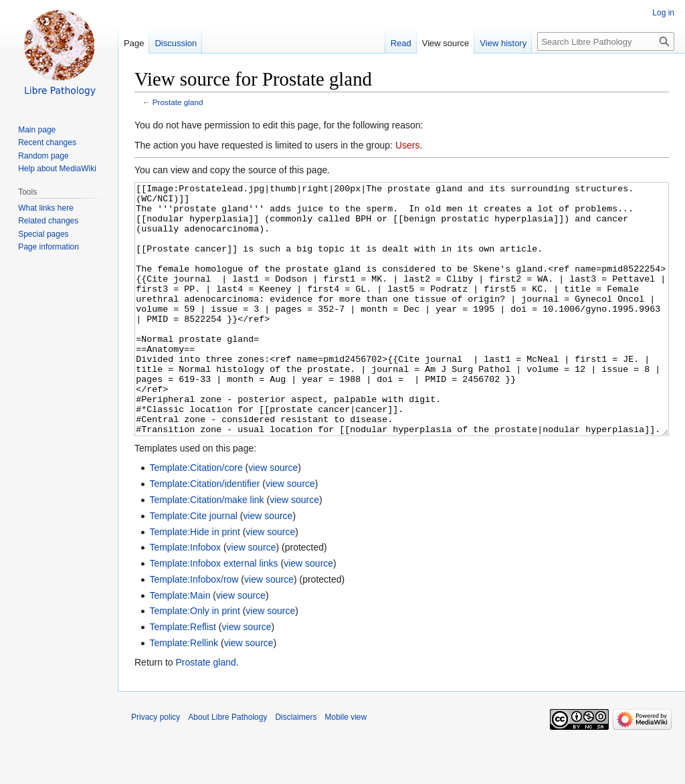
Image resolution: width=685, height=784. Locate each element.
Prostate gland (178, 102)
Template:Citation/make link (206, 550)
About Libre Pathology (227, 767)
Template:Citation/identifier (204, 534)
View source (446, 43)
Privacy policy (156, 767)
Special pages (43, 234)
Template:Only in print (194, 661)
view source (273, 518)
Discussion (176, 43)
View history (503, 43)
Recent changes (47, 142)
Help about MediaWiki (57, 169)
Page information (48, 247)
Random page (43, 156)
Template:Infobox (185, 597)
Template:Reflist (183, 677)
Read (401, 43)
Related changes (48, 221)
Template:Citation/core (196, 518)
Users (408, 145)
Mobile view (346, 767)
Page (134, 43)
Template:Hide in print (194, 582)
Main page (37, 130)
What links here (46, 208)
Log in (663, 13)
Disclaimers (296, 767)
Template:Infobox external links (213, 613)
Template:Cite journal (193, 566)
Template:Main (180, 646)
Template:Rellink (184, 693)
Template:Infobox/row (194, 629)
